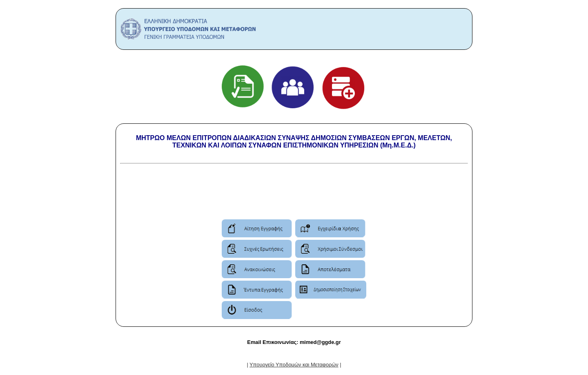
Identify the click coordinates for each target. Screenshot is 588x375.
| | (294, 365)
